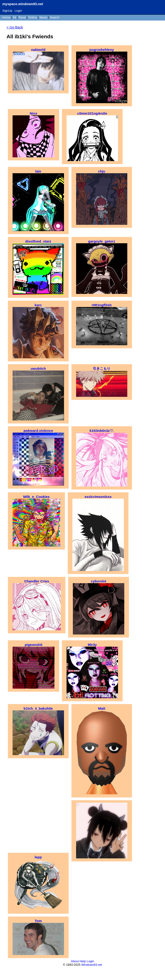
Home (6, 17)
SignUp (7, 11)
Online (33, 17)
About (75, 961)
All (15, 17)
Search (55, 17)
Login (18, 11)
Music (44, 17)
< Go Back (15, 27)
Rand (22, 17)
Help (83, 961)
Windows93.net (92, 965)
